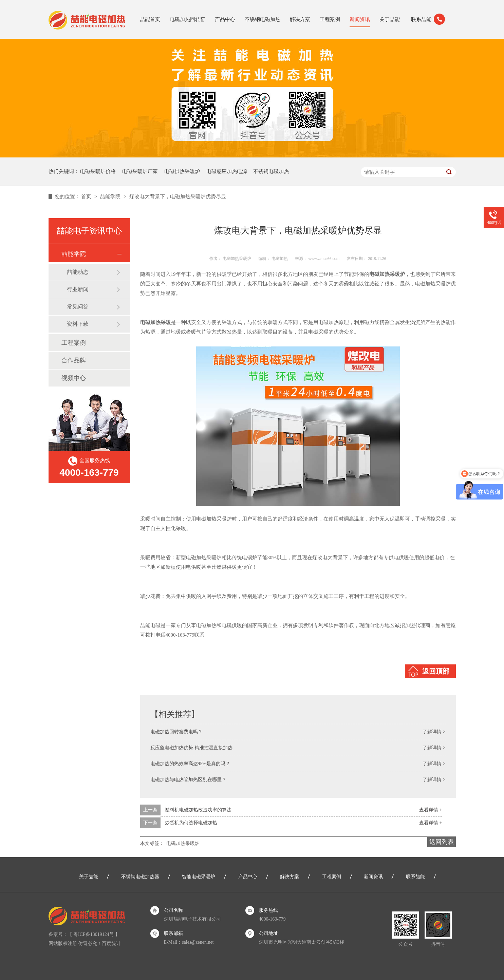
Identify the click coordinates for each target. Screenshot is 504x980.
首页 (87, 196)
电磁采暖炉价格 (98, 171)
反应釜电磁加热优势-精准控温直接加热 (192, 748)
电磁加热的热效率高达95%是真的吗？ (190, 764)
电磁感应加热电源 (227, 171)
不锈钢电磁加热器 (140, 877)
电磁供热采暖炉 (182, 171)
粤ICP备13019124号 (94, 934)
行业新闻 (78, 289)
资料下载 (78, 324)
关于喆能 (390, 19)
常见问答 (78, 307)
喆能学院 (111, 196)
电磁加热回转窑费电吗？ (176, 732)
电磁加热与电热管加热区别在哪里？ (188, 780)
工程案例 (330, 19)
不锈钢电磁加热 (263, 19)
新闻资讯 (360, 19)
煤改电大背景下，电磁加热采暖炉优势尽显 (178, 196)
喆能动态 (78, 272)
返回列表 (442, 842)
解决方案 (300, 19)
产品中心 (225, 19)
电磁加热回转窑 (188, 19)
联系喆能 (421, 19)
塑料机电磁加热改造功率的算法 (198, 810)
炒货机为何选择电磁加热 (191, 823)
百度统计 (111, 944)
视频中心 (74, 378)
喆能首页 (150, 19)
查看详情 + (431, 810)
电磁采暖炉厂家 (140, 171)
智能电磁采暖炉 (199, 877)
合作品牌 (74, 360)
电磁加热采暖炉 (183, 843)
